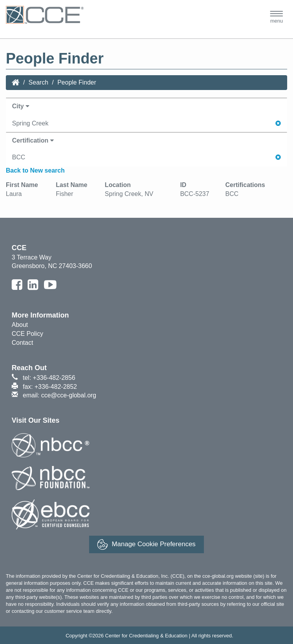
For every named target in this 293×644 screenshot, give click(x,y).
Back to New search (35, 170)
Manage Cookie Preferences (146, 544)
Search (38, 82)
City (21, 106)
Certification (33, 140)
